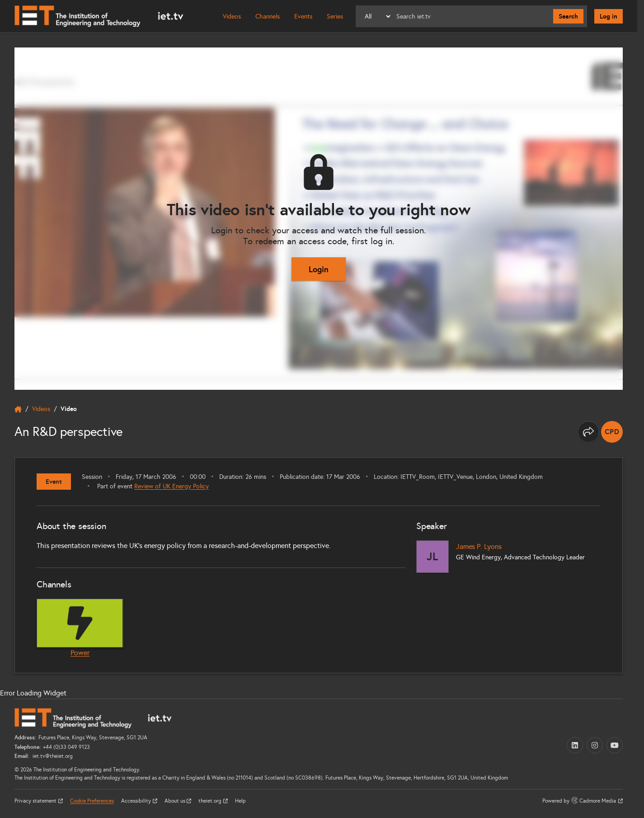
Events (303, 17)
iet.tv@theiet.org (52, 756)
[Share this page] (588, 432)
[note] (612, 432)
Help (240, 801)
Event (54, 482)
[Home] (99, 16)
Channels (268, 17)
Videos (232, 17)
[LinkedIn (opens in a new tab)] (575, 745)
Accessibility (137, 801)
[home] (18, 409)
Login (319, 269)
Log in (609, 16)
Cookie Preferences (92, 801)
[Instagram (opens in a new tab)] (595, 745)
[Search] (472, 16)
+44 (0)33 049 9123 (66, 747)
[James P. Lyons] (432, 557)
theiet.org (211, 801)
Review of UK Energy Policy (172, 486)
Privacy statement (36, 801)
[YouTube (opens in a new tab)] (615, 745)
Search (568, 16)
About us (176, 801)
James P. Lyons (479, 546)
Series (335, 17)
